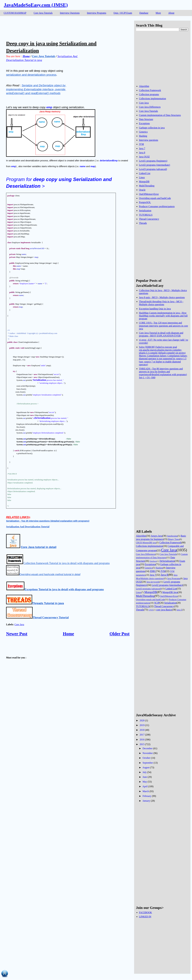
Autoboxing (172, 536)
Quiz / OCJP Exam (123, 13)
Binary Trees (174, 539)
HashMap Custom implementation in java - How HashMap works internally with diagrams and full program (163, 316)
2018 (142, 730)
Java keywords (153, 582)
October (146, 758)
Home (68, 634)
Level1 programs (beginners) (153, 161)
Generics (143, 132)
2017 (142, 735)
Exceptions (144, 123)
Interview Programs (97, 13)
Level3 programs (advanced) (153, 169)
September (148, 763)
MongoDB (144, 182)
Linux (142, 177)
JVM (141, 144)
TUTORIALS (146, 215)
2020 (142, 720)
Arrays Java (156, 536)
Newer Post (17, 634)
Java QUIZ (144, 157)
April (145, 786)
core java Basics (164, 610)
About (171, 13)
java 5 (179, 610)
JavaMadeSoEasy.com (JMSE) (36, 5)
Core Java (19, 624)
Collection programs (149, 94)
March (146, 791)
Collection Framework (150, 90)
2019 (142, 725)
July (145, 772)
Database (144, 13)
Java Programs (174, 578)
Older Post (120, 634)
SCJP (157, 603)
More (158, 13)
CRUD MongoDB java (146, 543)
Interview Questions (70, 13)
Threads (143, 223)
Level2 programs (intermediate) (154, 165)
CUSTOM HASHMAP (15, 13)
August (146, 767)
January (146, 801)
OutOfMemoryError (149, 194)
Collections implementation (152, 99)
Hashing (143, 136)
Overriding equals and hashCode (155, 198)
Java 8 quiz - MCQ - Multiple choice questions (162, 297)
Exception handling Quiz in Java (155, 309)
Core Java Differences (150, 107)
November (148, 753)
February (147, 796)
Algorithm (144, 86)
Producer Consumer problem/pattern (157, 206)
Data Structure (146, 119)
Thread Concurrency (149, 219)
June (145, 777)
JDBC (153, 571)
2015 (142, 744)
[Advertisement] (62, 27)
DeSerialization (167, 561)
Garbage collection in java (152, 128)
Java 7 (142, 148)
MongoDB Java (170, 592)
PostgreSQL (145, 202)
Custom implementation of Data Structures (160, 115)
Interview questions (149, 140)
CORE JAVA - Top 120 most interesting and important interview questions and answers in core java (164, 326)
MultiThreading (147, 186)
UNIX (151, 610)
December (148, 748)
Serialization (145, 211)
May (145, 782)
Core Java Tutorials (43, 13)
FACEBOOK (145, 912)
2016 (142, 740)
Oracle (142, 190)
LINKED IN (145, 917)
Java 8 (142, 153)
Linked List (145, 173)
